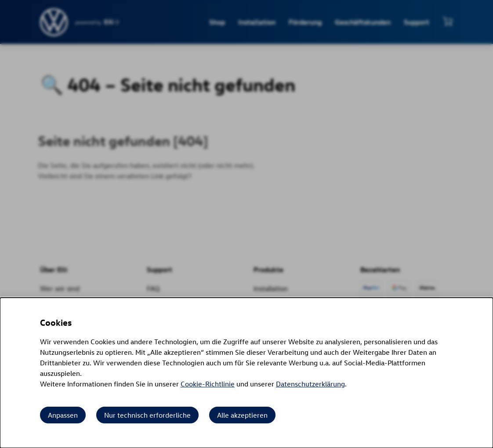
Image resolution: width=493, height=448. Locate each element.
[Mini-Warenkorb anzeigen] (448, 21)
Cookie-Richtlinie (208, 384)
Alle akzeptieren (242, 415)
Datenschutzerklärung (310, 384)
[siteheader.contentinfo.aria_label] (54, 22)
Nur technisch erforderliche (147, 415)
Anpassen (63, 415)
